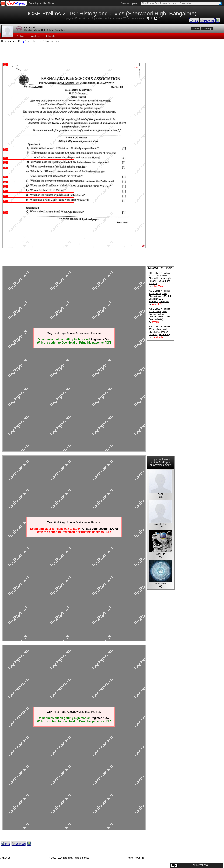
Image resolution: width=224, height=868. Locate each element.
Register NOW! (101, 339)
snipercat (30, 27)
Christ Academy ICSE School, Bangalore (44, 30)
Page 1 (137, 67)
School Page (49, 41)
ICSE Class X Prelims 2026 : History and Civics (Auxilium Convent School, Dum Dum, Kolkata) (160, 314)
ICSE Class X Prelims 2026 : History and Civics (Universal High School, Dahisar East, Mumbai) (160, 278)
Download (207, 20)
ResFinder (49, 3)
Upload (134, 3)
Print (194, 20)
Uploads (50, 36)
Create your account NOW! (100, 529)
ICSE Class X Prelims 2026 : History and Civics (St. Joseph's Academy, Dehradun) (160, 331)
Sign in (125, 3)
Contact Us (5, 858)
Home (4, 41)
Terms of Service (81, 858)
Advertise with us (136, 858)
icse (58, 41)
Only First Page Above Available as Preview (74, 333)
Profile (20, 36)
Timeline (34, 36)
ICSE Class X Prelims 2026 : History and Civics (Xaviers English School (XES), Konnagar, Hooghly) (160, 296)
